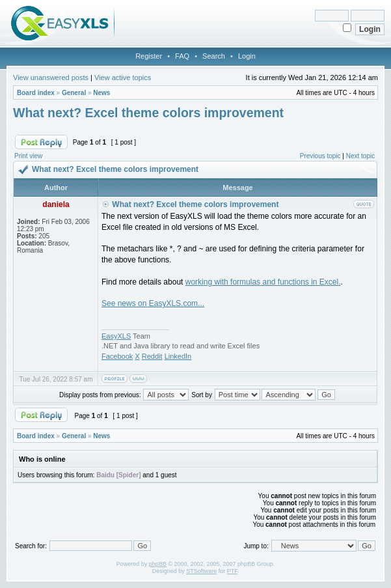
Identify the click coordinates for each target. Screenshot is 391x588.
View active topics (123, 77)
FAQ (182, 56)
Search (214, 56)
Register (149, 56)
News (101, 93)
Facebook (117, 356)
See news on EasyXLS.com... (153, 303)
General (74, 93)
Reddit (152, 356)
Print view (28, 156)
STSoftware (201, 571)
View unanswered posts (51, 77)
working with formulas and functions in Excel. (263, 282)
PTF (232, 571)
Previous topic (320, 156)
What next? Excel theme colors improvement (148, 113)
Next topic (360, 156)
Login (247, 56)
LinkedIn (178, 356)
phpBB (158, 564)
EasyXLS (116, 336)
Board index (36, 93)
